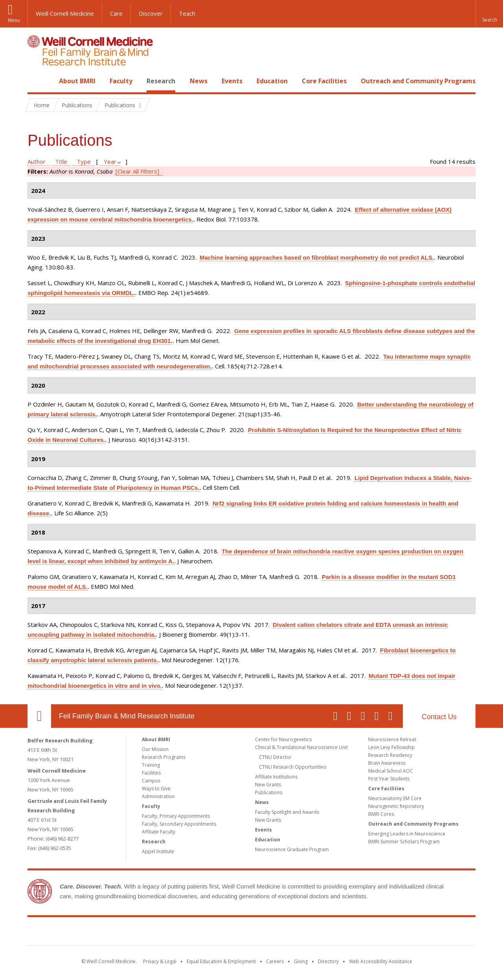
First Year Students (389, 779)
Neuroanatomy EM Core (395, 798)
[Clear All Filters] (137, 171)
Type (84, 161)
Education (272, 81)
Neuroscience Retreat (392, 739)
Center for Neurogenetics (283, 739)
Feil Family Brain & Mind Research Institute (127, 716)
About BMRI (77, 81)
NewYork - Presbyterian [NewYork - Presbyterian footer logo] (317, 933)
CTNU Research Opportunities (293, 767)
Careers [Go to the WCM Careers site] (275, 961)
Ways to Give (156, 789)
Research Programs (164, 757)
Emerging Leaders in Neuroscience (407, 834)
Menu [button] (14, 20)
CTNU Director (275, 757)
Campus (151, 781)
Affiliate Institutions (276, 777)
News (199, 81)
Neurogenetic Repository (396, 806)
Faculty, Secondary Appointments (179, 824)
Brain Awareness (387, 763)
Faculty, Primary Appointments (176, 816)
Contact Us (439, 717)
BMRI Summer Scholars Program (404, 842)
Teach (187, 13)
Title (61, 161)
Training (151, 765)
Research (161, 81)
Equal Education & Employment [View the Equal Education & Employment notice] (221, 961)
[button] (489, 14)
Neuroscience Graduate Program (292, 849)
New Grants (268, 785)
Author (37, 161)
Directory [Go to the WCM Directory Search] (328, 961)
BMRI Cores (381, 814)
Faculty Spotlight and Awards (287, 812)
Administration (158, 796)
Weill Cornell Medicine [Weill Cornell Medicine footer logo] (194, 933)
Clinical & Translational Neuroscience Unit (301, 747)
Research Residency (390, 755)
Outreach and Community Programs (418, 81)
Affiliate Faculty (159, 832)
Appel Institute (158, 851)
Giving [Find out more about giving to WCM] (301, 961)
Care (116, 13)
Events (232, 81)
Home (36, 81)
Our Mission (155, 749)
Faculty (121, 81)
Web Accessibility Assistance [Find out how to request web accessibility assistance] (381, 961)
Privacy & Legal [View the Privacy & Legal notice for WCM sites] (160, 961)
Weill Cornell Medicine (65, 13)
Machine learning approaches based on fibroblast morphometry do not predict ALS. (317, 257)
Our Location (39, 716)
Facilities (151, 773)
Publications (269, 792)
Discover (151, 13)
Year (110, 161)
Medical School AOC (391, 771)
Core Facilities (324, 81)
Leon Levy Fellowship (392, 747)
